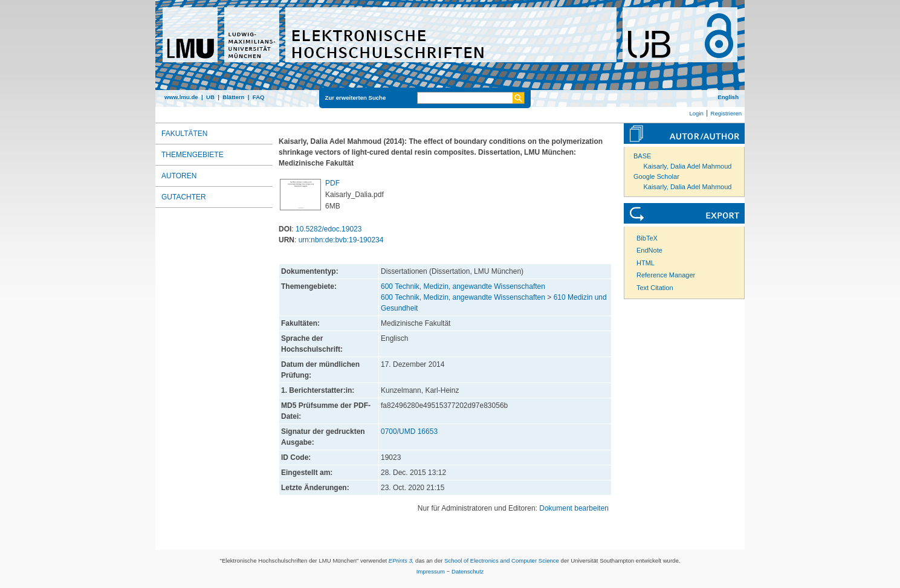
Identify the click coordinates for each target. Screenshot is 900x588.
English (728, 97)
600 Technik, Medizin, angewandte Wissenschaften (463, 286)
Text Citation (655, 288)
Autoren (179, 176)
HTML (646, 263)
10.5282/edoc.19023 (329, 229)
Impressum (431, 571)
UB (210, 97)
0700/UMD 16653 (409, 431)
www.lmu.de (181, 97)
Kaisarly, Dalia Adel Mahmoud (688, 166)
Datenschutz (468, 571)
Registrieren (726, 113)
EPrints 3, (401, 561)
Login (696, 113)
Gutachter (184, 197)
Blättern (233, 97)
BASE (642, 156)
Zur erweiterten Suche (356, 98)
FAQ (259, 97)
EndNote (649, 250)
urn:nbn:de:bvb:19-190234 (341, 240)
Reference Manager (666, 275)
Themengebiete (193, 155)
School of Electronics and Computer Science (502, 561)
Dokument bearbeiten (574, 508)
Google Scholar (656, 176)
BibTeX (647, 238)
